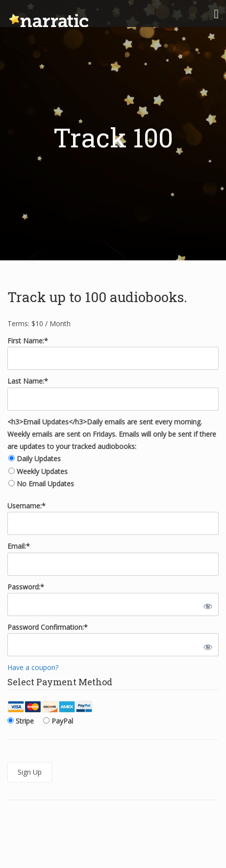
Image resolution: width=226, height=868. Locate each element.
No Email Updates (45, 484)
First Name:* (28, 341)
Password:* (26, 587)
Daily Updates (39, 459)
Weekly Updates (42, 471)
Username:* (26, 506)
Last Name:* (28, 381)
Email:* (19, 546)
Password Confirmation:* (48, 627)
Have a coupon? (33, 667)
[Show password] (206, 604)
